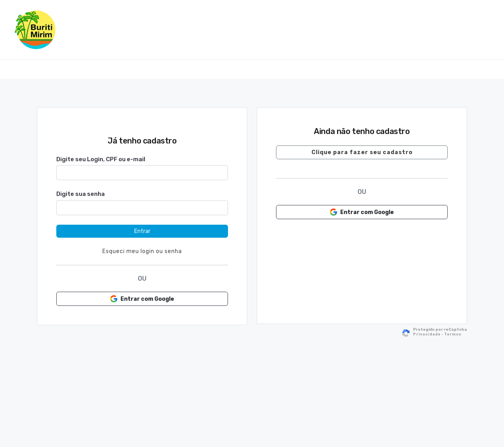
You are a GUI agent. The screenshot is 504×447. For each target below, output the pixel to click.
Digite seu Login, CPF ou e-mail (101, 159)
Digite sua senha (81, 194)
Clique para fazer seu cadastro (362, 152)
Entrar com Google (142, 299)
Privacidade (427, 334)
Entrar (142, 231)
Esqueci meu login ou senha (142, 251)
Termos (453, 334)
